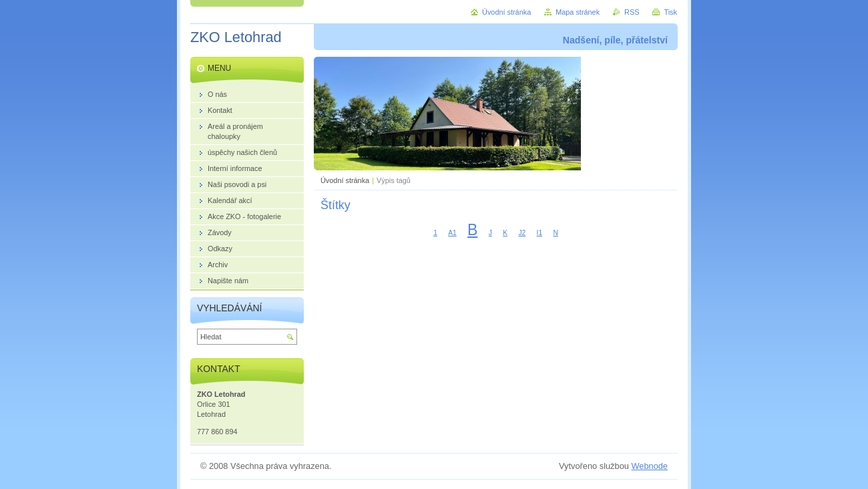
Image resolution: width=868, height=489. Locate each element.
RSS (632, 12)
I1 (540, 233)
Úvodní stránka (345, 180)
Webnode (649, 466)
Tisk (670, 12)
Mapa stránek (578, 12)
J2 (522, 233)
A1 (452, 233)
